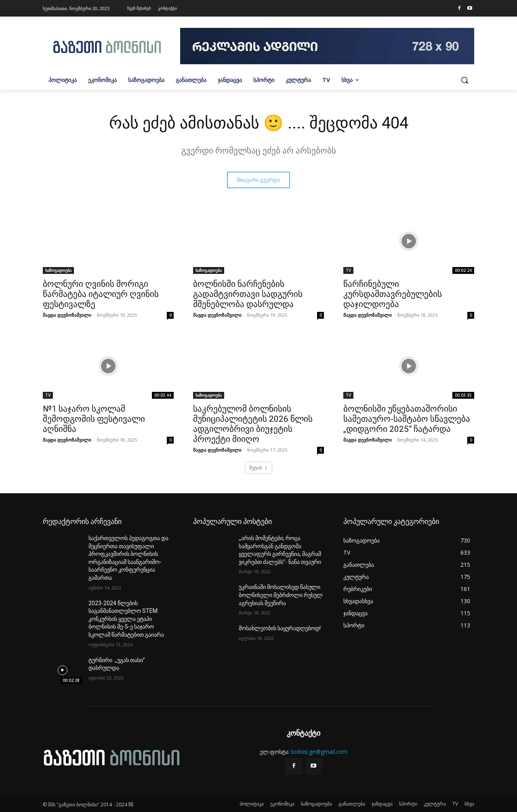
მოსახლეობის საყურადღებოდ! (280, 628)
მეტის (258, 468)
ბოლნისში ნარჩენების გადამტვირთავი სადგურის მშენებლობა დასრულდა (248, 294)
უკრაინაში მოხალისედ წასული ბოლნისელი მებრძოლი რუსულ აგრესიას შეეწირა (281, 595)
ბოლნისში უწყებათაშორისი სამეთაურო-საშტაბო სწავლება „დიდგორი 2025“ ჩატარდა (407, 419)
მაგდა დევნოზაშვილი (67, 315)
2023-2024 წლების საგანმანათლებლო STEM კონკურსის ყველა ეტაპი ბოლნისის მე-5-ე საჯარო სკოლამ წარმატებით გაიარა (126, 619)
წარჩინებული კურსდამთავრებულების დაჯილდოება (393, 294)
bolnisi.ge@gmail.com (319, 752)
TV (348, 270)
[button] (464, 80)
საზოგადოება (58, 270)
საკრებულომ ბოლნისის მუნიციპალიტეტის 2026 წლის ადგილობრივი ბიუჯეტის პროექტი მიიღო (253, 424)
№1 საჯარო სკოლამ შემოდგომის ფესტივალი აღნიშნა (94, 419)
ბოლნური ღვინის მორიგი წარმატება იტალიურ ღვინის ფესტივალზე (101, 294)
